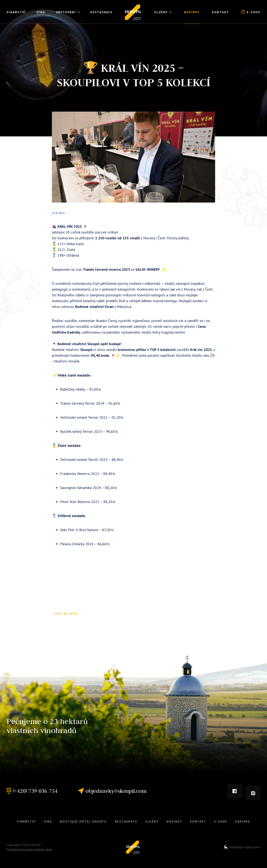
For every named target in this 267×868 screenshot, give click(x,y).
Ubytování (68, 13)
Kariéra (243, 821)
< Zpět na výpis (65, 614)
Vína (41, 12)
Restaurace (102, 12)
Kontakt (221, 12)
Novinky (192, 12)
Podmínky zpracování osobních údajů (29, 849)
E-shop (251, 12)
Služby (163, 13)
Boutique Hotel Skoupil (84, 821)
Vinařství (16, 12)
